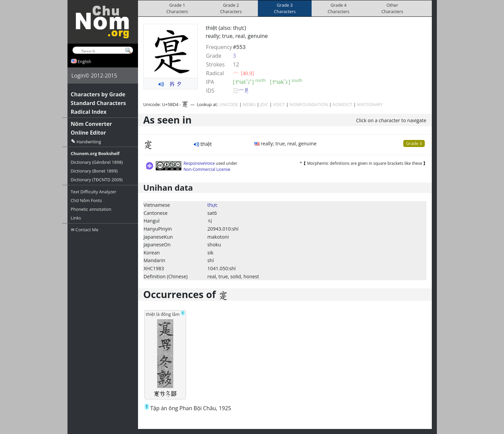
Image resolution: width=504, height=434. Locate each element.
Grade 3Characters (285, 8)
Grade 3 (414, 143)
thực (213, 205)
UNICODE (228, 104)
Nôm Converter (91, 124)
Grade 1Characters (177, 8)
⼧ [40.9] (244, 73)
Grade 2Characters (231, 8)
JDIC (264, 104)
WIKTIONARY (370, 104)
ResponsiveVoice (199, 163)
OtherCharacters (392, 8)
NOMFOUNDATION (309, 104)
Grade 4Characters (339, 8)
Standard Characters (98, 103)
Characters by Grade (98, 94)
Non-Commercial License (207, 169)
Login (78, 76)
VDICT (279, 104)
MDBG (249, 104)
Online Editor (88, 133)
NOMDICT (342, 104)
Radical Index (89, 112)
